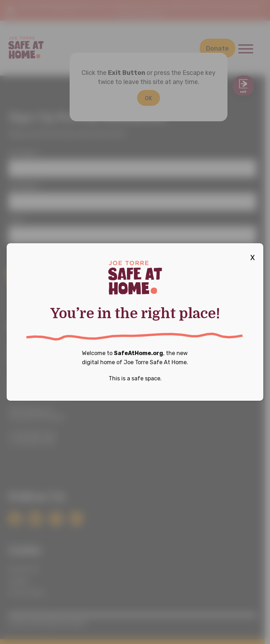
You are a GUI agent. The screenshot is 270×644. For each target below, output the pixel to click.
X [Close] (253, 258)
